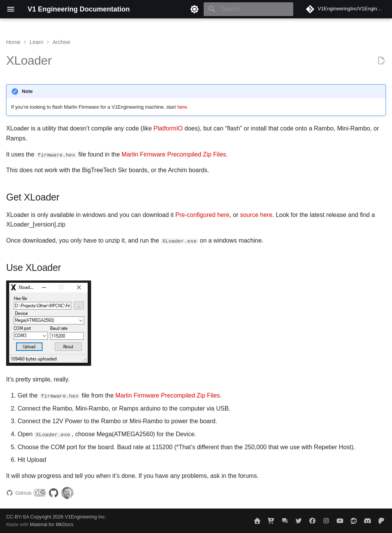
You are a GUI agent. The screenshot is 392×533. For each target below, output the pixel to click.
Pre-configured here (202, 215)
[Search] (248, 9)
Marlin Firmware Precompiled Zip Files (174, 154)
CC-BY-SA (17, 516)
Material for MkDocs (52, 524)
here (182, 107)
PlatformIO (168, 128)
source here (256, 215)
